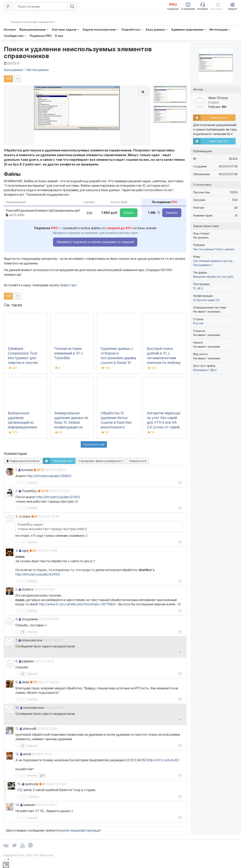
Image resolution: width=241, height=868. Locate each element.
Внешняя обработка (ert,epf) (213, 277)
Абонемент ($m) (205, 370)
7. (17, 640)
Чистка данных (204, 249)
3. (17, 516)
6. (17, 619)
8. (17, 661)
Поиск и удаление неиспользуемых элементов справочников (78, 52)
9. (17, 682)
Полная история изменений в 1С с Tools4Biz (69, 353)
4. (17, 551)
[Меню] (8, 6)
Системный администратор (213, 261)
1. (16, 470)
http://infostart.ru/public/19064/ (49, 476)
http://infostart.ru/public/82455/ (38, 574)
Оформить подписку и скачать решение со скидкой (95, 242)
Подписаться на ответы (23, 461)
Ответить (32, 483)
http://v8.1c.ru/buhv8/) (163, 760)
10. (17, 708)
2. (17, 491)
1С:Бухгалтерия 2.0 (206, 300)
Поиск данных (225, 249)
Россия (198, 323)
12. (17, 754)
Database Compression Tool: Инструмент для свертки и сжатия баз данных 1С (23, 358)
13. (19, 784)
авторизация (91, 830)
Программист (203, 265)
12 (20, 790)
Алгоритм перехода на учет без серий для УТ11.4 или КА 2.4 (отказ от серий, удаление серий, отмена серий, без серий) (164, 427)
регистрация (71, 830)
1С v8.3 (198, 288)
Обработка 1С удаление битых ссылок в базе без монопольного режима (116, 422)
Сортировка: (101, 461)
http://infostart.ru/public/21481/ (58, 497)
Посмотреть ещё (94, 444)
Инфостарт (69, 285)
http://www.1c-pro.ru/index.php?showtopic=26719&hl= (78, 604)
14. (17, 805)
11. (17, 729)
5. (17, 589)
